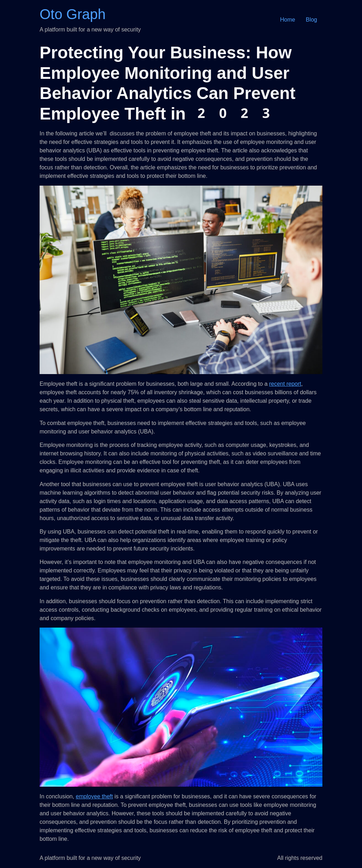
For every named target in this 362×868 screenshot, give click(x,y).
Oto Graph (73, 14)
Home (288, 20)
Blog (311, 20)
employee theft (94, 796)
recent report (285, 384)
